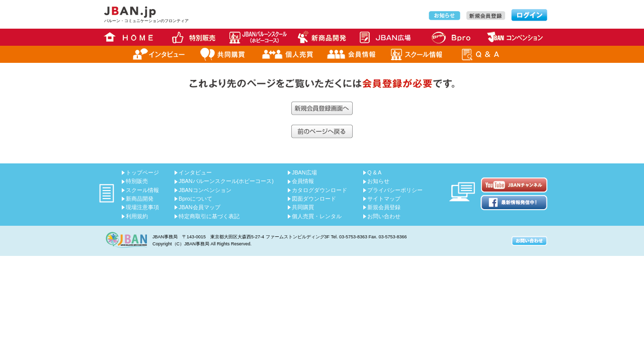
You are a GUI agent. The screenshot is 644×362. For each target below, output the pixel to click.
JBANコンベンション (205, 190)
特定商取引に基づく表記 (209, 216)
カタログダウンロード (319, 190)
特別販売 (137, 181)
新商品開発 (140, 199)
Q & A (374, 172)
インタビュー (195, 172)
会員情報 (303, 181)
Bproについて (195, 199)
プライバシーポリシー (395, 190)
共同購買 (303, 207)
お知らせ (378, 181)
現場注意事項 (142, 207)
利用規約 (137, 216)
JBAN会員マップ (199, 207)
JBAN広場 (304, 172)
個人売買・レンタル (317, 216)
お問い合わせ (384, 216)
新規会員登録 (384, 207)
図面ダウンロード (314, 199)
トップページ (142, 172)
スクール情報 (142, 190)
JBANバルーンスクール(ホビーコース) (226, 181)
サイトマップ (384, 199)
